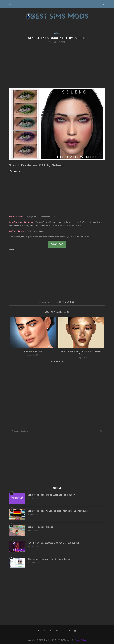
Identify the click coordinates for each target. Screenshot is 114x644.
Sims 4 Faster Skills (40, 527)
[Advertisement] (57, 65)
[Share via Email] (73, 302)
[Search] (104, 4)
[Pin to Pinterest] (68, 302)
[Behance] (57, 631)
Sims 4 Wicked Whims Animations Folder (51, 495)
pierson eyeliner (33, 351)
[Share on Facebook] (63, 302)
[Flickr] (51, 631)
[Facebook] (39, 631)
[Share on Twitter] (65, 302)
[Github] (69, 631)
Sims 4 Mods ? (15, 171)
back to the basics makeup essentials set (81, 353)
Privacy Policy (80, 640)
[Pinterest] (45, 631)
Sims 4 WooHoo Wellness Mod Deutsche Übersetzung (58, 511)
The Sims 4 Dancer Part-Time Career (50, 559)
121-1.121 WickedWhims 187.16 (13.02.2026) (54, 543)
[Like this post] (60, 302)
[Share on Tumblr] (71, 302)
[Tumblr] (63, 631)
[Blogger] (75, 631)
